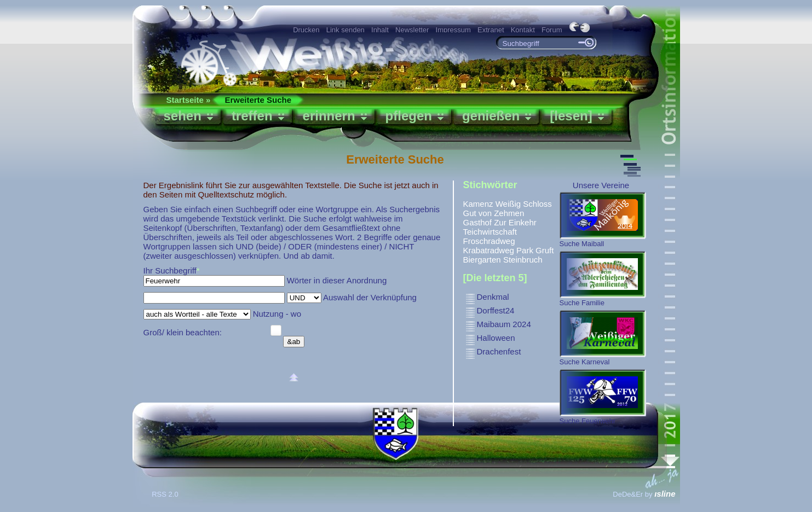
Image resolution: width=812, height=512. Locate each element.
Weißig (508, 204)
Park (525, 250)
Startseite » (189, 100)
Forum (552, 30)
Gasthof (478, 222)
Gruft (545, 250)
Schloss (537, 204)
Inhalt (380, 30)
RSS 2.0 (166, 494)
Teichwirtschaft (490, 232)
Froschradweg (489, 241)
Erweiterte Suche (258, 100)
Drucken (306, 30)
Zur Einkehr (515, 222)
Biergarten (482, 260)
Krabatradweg (489, 250)
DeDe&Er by (644, 494)
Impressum (453, 30)
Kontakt (523, 30)
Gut (470, 213)
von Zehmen (501, 213)
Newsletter (412, 30)
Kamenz (478, 204)
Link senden (345, 30)
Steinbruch (523, 260)
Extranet (491, 30)
